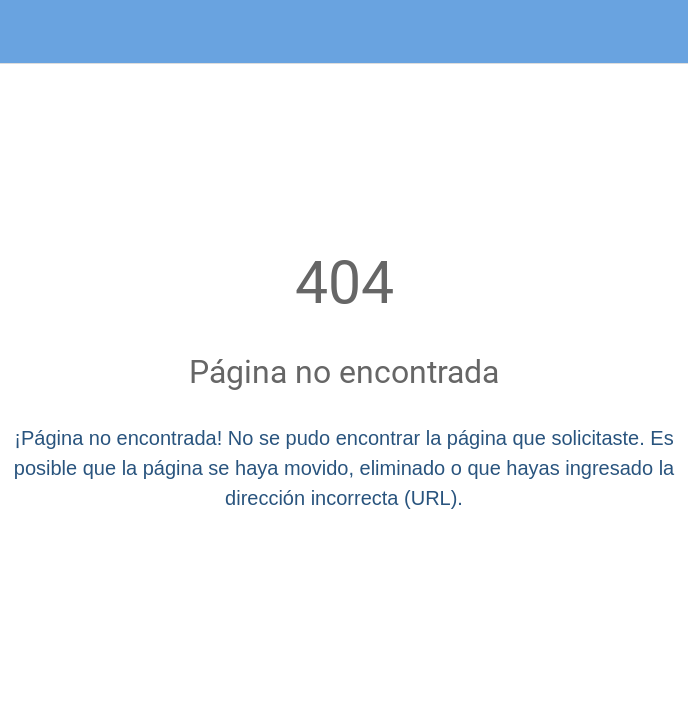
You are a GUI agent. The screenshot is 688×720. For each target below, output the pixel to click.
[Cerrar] (32, 32)
